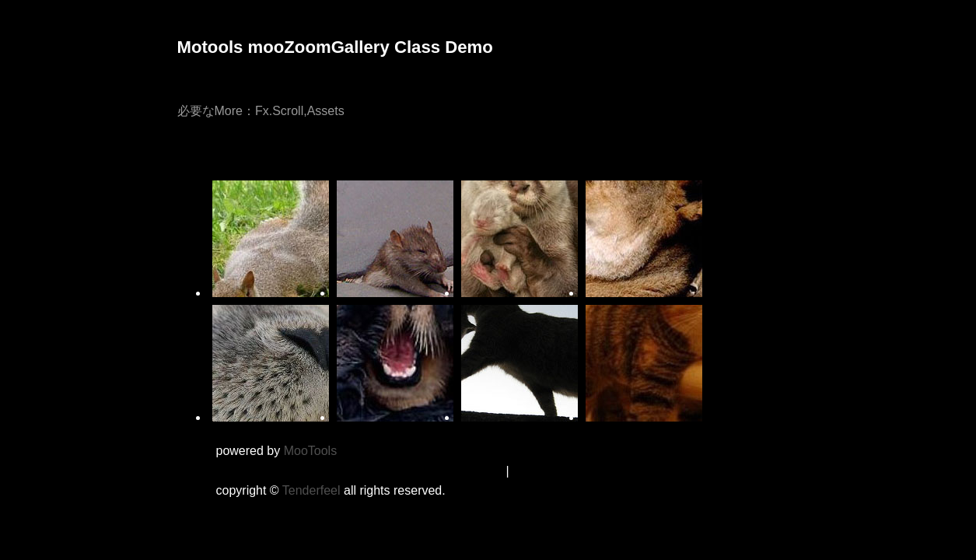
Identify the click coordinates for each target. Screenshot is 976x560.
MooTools (310, 451)
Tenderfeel (311, 490)
